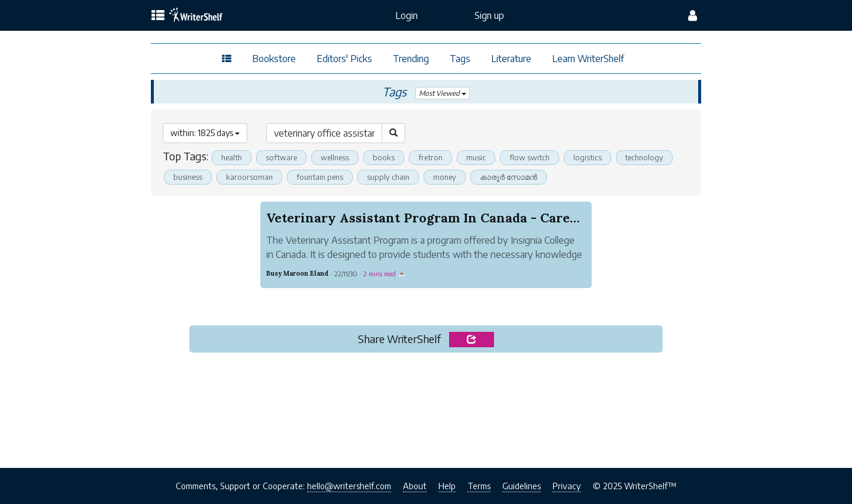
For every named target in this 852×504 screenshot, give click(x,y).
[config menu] (693, 15)
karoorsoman (249, 177)
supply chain (388, 177)
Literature (511, 59)
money (445, 177)
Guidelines (522, 486)
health (232, 157)
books (384, 157)
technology (645, 157)
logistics (588, 157)
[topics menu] (158, 16)
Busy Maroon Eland (297, 273)
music (476, 157)
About (415, 486)
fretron (430, 157)
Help (447, 486)
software (281, 157)
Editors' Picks (344, 59)
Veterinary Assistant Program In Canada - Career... (429, 218)
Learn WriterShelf (588, 59)
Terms (479, 486)
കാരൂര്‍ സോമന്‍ (509, 177)
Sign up (489, 15)
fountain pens (320, 177)
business (188, 177)
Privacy (567, 486)
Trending (411, 59)
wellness (335, 157)
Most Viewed (443, 93)
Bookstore (274, 59)
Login (406, 15)
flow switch (530, 157)
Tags (460, 59)
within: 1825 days (205, 133)
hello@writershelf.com (349, 486)
